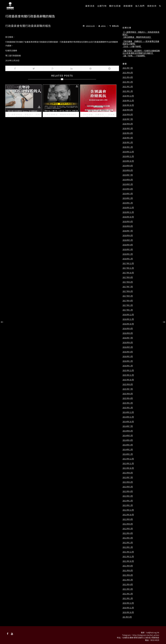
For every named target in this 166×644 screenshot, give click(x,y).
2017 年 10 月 (128, 273)
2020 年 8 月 (128, 115)
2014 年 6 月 (128, 431)
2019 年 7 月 (128, 175)
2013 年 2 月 (128, 501)
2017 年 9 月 (128, 277)
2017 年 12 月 (128, 263)
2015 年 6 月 (128, 394)
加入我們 (140, 6)
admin (101, 26)
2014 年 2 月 (128, 449)
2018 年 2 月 (128, 254)
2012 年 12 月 (128, 510)
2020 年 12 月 (128, 96)
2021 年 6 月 (128, 73)
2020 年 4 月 (128, 133)
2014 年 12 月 (128, 412)
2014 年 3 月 (128, 445)
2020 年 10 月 (128, 105)
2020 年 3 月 (128, 138)
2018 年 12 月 (128, 208)
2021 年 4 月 (128, 77)
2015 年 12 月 (128, 370)
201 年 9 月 (127, 617)
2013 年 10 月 (128, 468)
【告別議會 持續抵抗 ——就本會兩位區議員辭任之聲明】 (141, 43)
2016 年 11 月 (128, 319)
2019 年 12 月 (128, 152)
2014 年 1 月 (128, 454)
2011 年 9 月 (128, 566)
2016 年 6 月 (128, 342)
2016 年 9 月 (128, 329)
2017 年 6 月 (128, 291)
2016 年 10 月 (128, 324)
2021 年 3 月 (128, 82)
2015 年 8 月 (128, 384)
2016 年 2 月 (128, 361)
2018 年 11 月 (128, 212)
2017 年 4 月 (128, 301)
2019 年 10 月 (128, 161)
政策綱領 (128, 6)
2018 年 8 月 (128, 226)
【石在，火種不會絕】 (132, 46)
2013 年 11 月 (128, 463)
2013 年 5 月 (128, 487)
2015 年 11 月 (128, 375)
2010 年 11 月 (128, 608)
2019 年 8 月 (128, 170)
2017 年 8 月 (128, 282)
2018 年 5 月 (128, 240)
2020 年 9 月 (128, 110)
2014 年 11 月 (128, 417)
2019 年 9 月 (128, 166)
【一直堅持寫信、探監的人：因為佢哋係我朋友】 (141, 33)
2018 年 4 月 (128, 245)
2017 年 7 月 (128, 287)
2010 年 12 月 (128, 603)
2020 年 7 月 (128, 119)
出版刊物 (102, 6)
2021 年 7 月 (128, 68)
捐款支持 (152, 6)
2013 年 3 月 (128, 496)
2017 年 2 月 (128, 305)
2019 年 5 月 (128, 184)
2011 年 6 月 (128, 575)
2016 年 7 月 (128, 338)
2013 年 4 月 (128, 491)
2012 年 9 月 (128, 519)
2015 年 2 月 (128, 403)
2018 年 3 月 (128, 249)
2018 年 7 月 (128, 231)
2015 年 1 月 (128, 408)
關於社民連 (115, 6)
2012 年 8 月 (128, 524)
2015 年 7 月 (128, 389)
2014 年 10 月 (128, 422)
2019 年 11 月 (128, 156)
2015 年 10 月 (128, 380)
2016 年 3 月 (128, 356)
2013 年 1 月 (128, 505)
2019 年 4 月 (128, 189)
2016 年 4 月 (128, 352)
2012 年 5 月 (128, 529)
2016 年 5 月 (128, 347)
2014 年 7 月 (128, 426)
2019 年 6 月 (128, 180)
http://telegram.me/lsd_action (146, 635)
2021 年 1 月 (128, 91)
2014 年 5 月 (128, 436)
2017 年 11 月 (128, 268)
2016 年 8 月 (128, 333)
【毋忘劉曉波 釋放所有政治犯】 (137, 37)
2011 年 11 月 (128, 557)
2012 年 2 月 (128, 543)
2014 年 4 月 (128, 440)
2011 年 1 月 (128, 598)
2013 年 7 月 (128, 477)
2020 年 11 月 (128, 101)
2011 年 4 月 (128, 584)
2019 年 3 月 (128, 194)
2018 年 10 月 (128, 217)
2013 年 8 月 (128, 473)
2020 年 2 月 (128, 142)
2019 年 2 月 (128, 198)
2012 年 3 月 (128, 538)
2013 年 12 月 (128, 459)
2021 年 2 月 (128, 87)
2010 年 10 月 (128, 612)
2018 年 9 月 (128, 222)
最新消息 (90, 6)
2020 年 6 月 (128, 124)
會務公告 (115, 26)
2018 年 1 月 (128, 259)
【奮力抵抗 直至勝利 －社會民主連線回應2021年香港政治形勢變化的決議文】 (141, 52)
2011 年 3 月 (128, 589)
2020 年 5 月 (128, 128)
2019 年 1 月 (128, 203)
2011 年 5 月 (128, 580)
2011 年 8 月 (128, 570)
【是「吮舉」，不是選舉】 (134, 56)
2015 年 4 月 (128, 398)
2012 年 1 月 (128, 547)
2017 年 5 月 (128, 296)
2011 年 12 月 (128, 552)
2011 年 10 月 (128, 561)
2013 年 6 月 (128, 482)
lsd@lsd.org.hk (153, 632)
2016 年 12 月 (128, 315)
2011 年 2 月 (128, 594)
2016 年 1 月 (128, 366)
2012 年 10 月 (128, 515)
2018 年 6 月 (128, 235)
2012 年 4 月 (128, 533)
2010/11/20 (89, 26)
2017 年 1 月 (128, 310)
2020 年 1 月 (128, 147)
